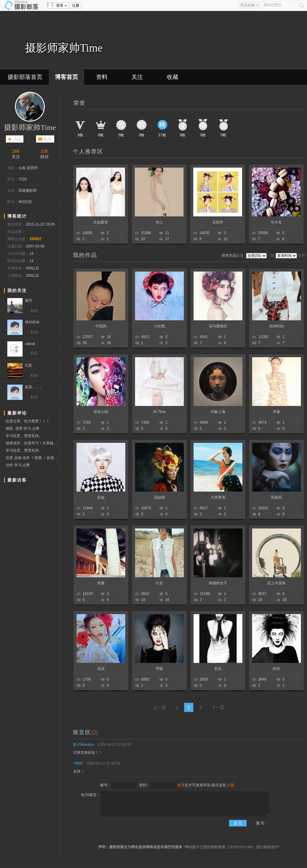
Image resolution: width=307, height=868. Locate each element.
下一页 (218, 707)
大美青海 (218, 497)
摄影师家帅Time (30, 127)
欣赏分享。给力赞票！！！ (28, 421)
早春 (277, 412)
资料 (102, 77)
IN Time (159, 412)
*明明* (78, 763)
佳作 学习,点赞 (18, 465)
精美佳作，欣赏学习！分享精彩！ (32, 443)
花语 (101, 669)
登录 (60, 5)
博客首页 (66, 77)
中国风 (101, 326)
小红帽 (159, 326)
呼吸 (159, 669)
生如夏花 (101, 222)
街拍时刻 (277, 326)
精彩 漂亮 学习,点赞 (22, 429)
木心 (159, 222)
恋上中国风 (277, 583)
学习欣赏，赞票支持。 (24, 436)
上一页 (159, 707)
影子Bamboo (84, 745)
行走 (159, 583)
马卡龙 (276, 222)
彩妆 (101, 497)
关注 (137, 77)
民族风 (277, 497)
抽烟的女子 (218, 583)
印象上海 (218, 412)
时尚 (277, 669)
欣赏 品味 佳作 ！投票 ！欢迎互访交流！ (32, 458)
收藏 (173, 77)
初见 (218, 669)
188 (16, 151)
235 (45, 151)
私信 (48, 139)
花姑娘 (159, 497)
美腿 (101, 583)
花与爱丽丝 (218, 326)
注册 (76, 5)
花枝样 (218, 222)
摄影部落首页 (25, 77)
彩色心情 (101, 412)
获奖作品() (233, 255)
